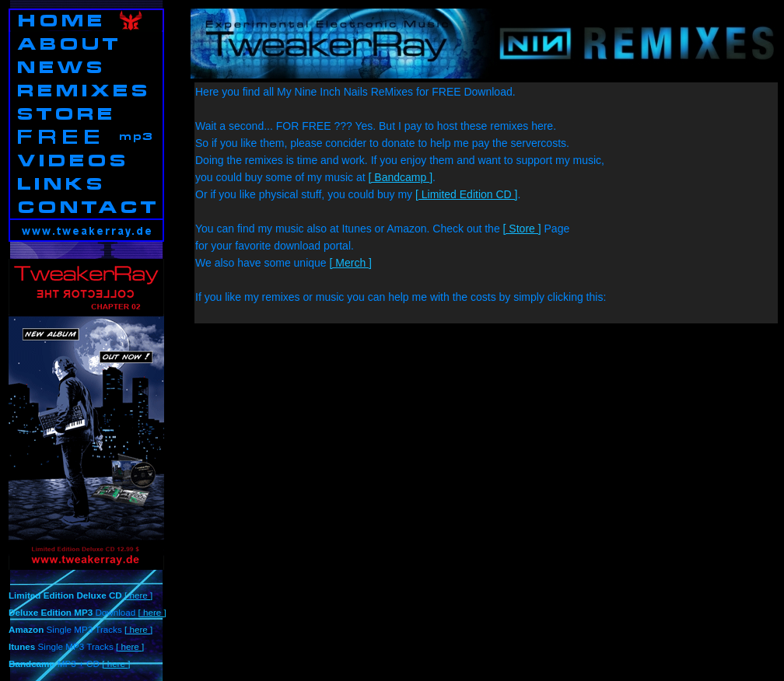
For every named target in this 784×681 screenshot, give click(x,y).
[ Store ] (522, 229)
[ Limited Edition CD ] (467, 194)
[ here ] (138, 595)
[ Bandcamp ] (401, 177)
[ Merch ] (351, 263)
